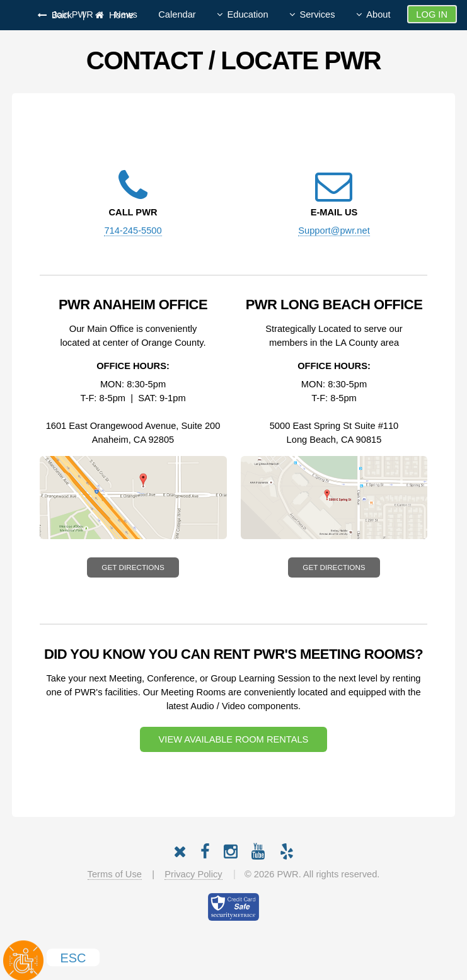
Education (247, 14)
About (378, 14)
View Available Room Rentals (234, 739)
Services (317, 14)
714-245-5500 (133, 231)
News (126, 14)
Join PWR (73, 14)
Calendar (177, 14)
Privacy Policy (193, 874)
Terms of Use (115, 874)
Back (60, 15)
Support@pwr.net (334, 231)
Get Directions (133, 567)
